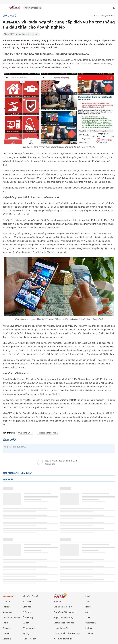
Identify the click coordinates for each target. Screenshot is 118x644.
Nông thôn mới (61, 628)
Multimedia (91, 623)
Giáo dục (7, 628)
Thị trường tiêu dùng (63, 617)
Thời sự (6, 607)
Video (88, 617)
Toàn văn (58, 601)
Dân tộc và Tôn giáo (11, 617)
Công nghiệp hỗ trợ (63, 607)
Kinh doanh (8, 612)
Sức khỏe (27, 601)
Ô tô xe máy (28, 617)
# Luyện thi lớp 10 (33, 8)
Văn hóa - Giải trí (30, 596)
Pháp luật (27, 612)
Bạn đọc (26, 633)
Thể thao (7, 623)
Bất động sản (29, 628)
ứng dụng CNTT (25, 433)
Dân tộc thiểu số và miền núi (67, 633)
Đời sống (7, 639)
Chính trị (7, 601)
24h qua (89, 633)
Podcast (89, 628)
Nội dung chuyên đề (63, 639)
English (89, 596)
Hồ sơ (88, 607)
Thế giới (6, 633)
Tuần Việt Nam (29, 639)
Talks (88, 601)
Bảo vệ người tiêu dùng (65, 612)
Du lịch (26, 623)
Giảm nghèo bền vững (64, 623)
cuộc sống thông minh (48, 433)
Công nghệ (9, 16)
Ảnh (87, 612)
